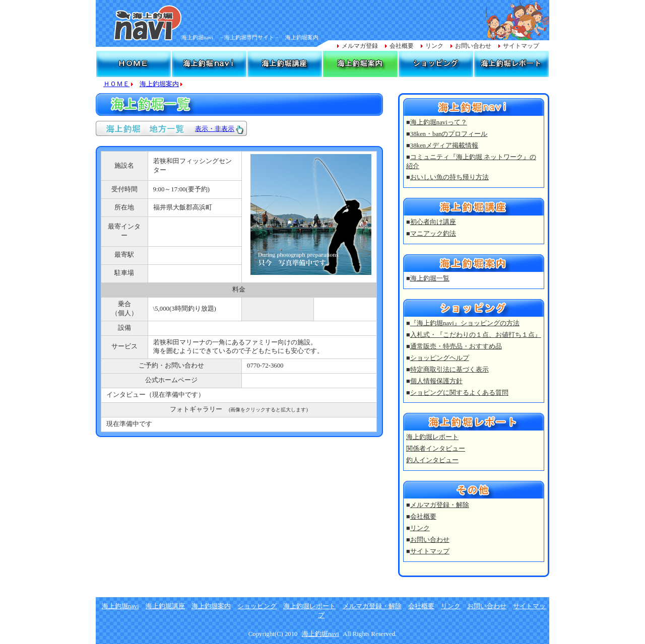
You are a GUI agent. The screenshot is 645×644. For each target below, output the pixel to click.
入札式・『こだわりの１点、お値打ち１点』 (476, 335)
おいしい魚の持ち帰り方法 (449, 177)
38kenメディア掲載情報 (444, 146)
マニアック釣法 (433, 234)
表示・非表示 (215, 129)
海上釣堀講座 (165, 606)
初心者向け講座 (433, 222)
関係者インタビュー (436, 449)
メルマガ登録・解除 (440, 505)
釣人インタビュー (432, 460)
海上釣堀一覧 (430, 278)
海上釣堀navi (120, 606)
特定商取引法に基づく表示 (449, 370)
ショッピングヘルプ (440, 358)
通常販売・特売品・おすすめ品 (456, 346)
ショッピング (257, 606)
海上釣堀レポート (432, 437)
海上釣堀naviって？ (439, 122)
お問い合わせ (473, 46)
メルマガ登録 (360, 46)
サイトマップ (521, 46)
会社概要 (402, 46)
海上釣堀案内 (159, 84)
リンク (434, 46)
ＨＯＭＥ (116, 84)
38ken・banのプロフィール (449, 134)
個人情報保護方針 (436, 381)
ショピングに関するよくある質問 (459, 393)
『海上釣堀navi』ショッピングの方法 (465, 323)
